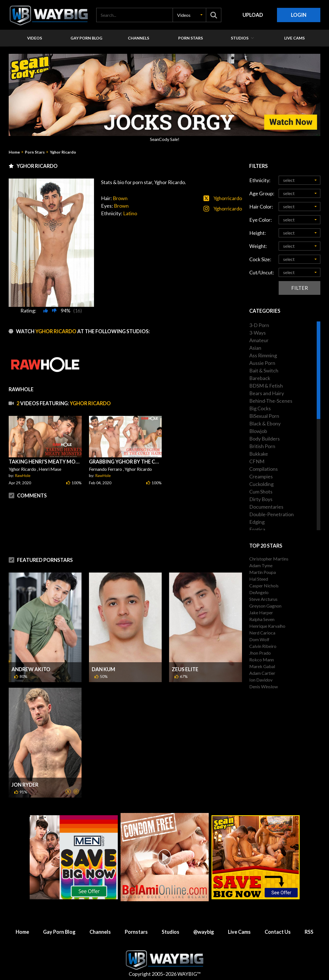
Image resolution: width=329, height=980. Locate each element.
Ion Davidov (261, 680)
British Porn (262, 446)
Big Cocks (260, 408)
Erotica (257, 529)
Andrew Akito (31, 669)
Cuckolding (261, 484)
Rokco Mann (262, 660)
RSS (309, 932)
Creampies (261, 476)
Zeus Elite (185, 669)
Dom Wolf (259, 639)
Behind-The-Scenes (271, 401)
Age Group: (262, 193)
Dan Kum (104, 669)
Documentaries (266, 507)
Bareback (260, 378)
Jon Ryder (25, 785)
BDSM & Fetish (266, 386)
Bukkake (259, 454)
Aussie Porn (262, 363)
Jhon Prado (260, 653)
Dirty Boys (261, 499)
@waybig (204, 932)
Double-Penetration (272, 514)
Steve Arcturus (263, 599)
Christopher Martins (269, 559)
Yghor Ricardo (63, 152)
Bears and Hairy (267, 393)
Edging (257, 522)
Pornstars (136, 932)
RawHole (23, 475)
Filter (300, 288)
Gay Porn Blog (59, 932)
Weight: (258, 246)
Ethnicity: (260, 180)
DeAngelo (259, 592)
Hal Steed (259, 579)
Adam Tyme (261, 565)
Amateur (259, 340)
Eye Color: (261, 220)
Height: (258, 233)
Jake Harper (261, 612)
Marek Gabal (262, 666)
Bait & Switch (264, 370)
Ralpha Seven (262, 619)
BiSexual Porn (264, 416)
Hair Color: (261, 207)
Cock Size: (260, 259)
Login (299, 15)
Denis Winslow (264, 686)
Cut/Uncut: (262, 272)
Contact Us (278, 932)
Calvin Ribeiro (263, 646)
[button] (189, 15)
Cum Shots (261, 492)
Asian (255, 348)
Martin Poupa (263, 572)
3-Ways (258, 333)
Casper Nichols (264, 586)
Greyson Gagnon (265, 606)
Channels (100, 932)
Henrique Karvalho (267, 626)
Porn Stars (35, 152)
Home (14, 152)
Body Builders (265, 439)
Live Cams (239, 932)
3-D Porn (259, 325)
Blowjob (258, 431)
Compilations (264, 469)
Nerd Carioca (262, 633)
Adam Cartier (262, 673)
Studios (171, 932)
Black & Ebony (265, 423)
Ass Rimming (263, 355)
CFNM (257, 461)
